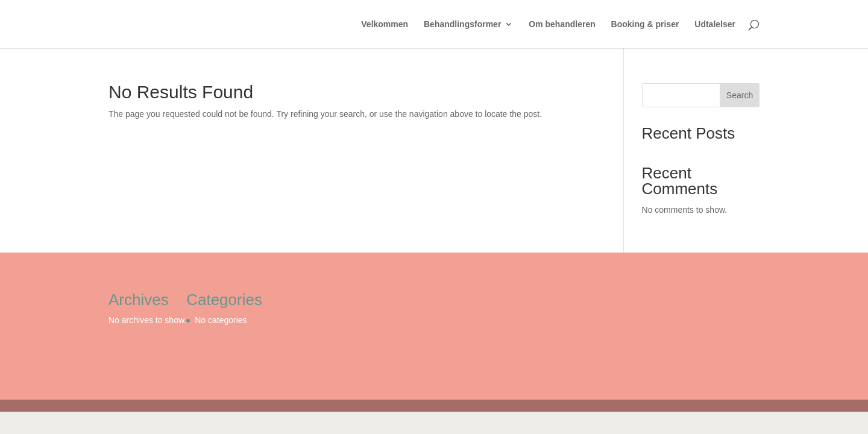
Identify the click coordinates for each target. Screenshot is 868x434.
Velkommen (385, 24)
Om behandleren (562, 24)
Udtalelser (715, 24)
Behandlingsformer (462, 24)
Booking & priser (645, 24)
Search (740, 95)
